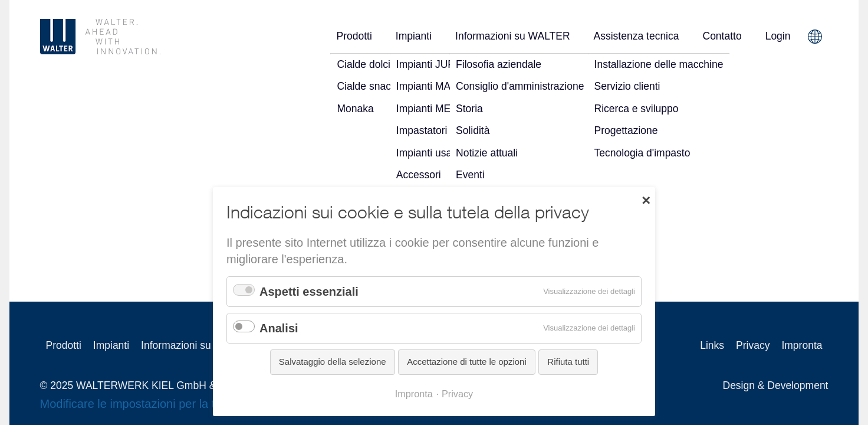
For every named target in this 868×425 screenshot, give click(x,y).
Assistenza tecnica (637, 36)
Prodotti (354, 36)
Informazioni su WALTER (513, 36)
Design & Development (776, 385)
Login (778, 36)
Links (712, 345)
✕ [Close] (646, 200)
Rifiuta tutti (568, 362)
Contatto (722, 36)
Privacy (753, 345)
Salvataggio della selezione (333, 362)
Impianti (414, 36)
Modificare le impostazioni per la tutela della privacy (175, 404)
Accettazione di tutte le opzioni (467, 362)
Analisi (279, 328)
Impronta (802, 345)
